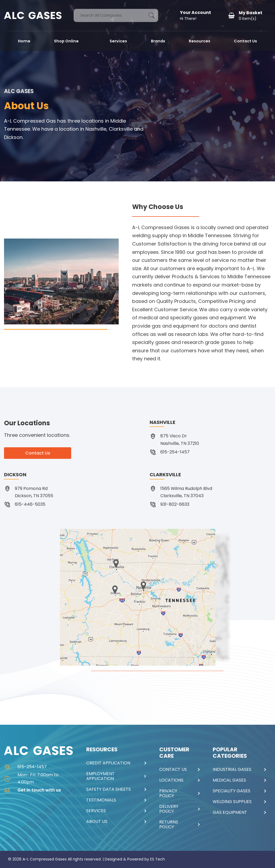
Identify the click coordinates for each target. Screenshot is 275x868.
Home (24, 41)
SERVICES (96, 811)
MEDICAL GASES (229, 780)
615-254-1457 (25, 767)
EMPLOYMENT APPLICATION (100, 776)
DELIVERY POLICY (169, 809)
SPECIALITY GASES (231, 791)
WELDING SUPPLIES (232, 802)
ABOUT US (97, 822)
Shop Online (67, 41)
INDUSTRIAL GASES (232, 770)
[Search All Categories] (116, 15)
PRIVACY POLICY (168, 793)
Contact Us (245, 41)
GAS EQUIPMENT (230, 812)
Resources (200, 41)
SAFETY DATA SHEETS (108, 789)
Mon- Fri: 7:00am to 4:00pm (31, 778)
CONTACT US (173, 770)
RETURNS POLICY (169, 825)
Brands (158, 41)
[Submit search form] (152, 15)
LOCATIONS (171, 780)
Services (118, 41)
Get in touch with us (32, 790)
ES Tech (158, 859)
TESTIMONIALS (101, 800)
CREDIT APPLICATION (108, 763)
